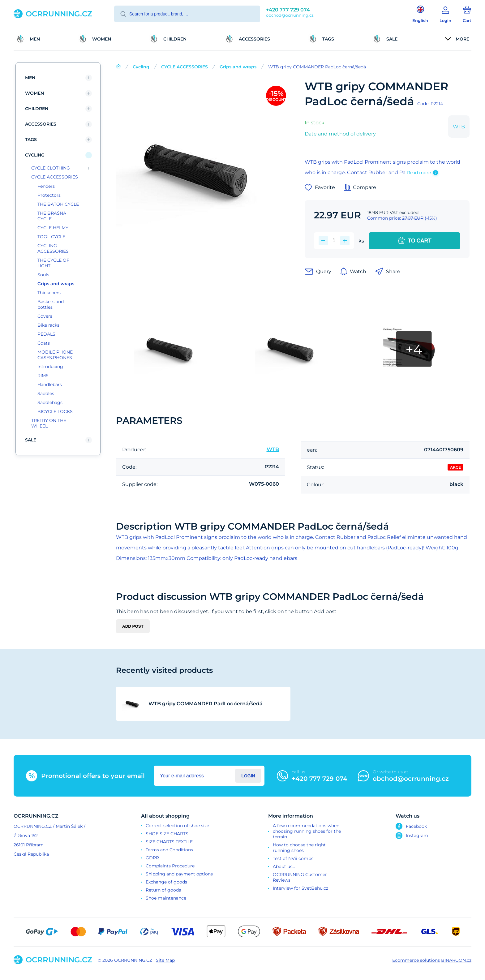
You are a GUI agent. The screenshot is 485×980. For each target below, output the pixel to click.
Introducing (50, 367)
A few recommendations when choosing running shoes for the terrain (307, 831)
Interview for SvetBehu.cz (300, 888)
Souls (43, 275)
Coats (44, 343)
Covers (45, 316)
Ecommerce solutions (416, 960)
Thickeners (49, 293)
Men (30, 78)
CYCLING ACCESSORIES (53, 248)
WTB (459, 127)
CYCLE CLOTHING (51, 168)
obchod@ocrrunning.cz (290, 15)
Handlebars (50, 385)
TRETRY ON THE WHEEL (49, 423)
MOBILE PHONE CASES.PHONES (55, 355)
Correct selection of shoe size (177, 826)
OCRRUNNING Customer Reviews (300, 877)
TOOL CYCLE (51, 237)
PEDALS (46, 334)
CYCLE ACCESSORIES (185, 67)
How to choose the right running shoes (299, 848)
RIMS (43, 376)
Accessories (41, 124)
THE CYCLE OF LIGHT (53, 263)
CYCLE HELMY (53, 228)
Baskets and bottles (51, 304)
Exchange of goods (166, 882)
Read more (419, 173)
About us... (284, 866)
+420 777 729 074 (288, 10)
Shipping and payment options (179, 874)
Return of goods (163, 890)
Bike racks (48, 325)
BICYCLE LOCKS (55, 411)
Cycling (141, 67)
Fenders (46, 186)
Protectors (49, 195)
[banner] (56, 14)
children (37, 109)
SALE (31, 440)
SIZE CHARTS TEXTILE (169, 842)
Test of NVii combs (293, 858)
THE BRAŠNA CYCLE (52, 216)
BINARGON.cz (456, 960)
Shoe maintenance (166, 898)
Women (34, 93)
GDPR (152, 858)
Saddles (46, 393)
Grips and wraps (238, 67)
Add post (133, 626)
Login (248, 776)
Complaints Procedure (170, 866)
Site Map (165, 960)
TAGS (31, 140)
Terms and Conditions (169, 850)
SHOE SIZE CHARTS (167, 834)
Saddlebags (50, 402)
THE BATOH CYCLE (58, 204)
